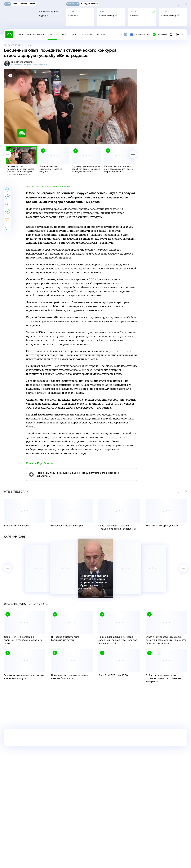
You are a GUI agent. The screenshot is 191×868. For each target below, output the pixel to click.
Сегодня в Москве (140, 35)
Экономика (160, 35)
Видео (75, 34)
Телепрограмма (35, 34)
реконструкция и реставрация (54, 187)
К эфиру (43, 16)
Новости (52, 34)
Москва (30, 187)
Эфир (21, 34)
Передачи (87, 34)
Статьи (64, 34)
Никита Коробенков (39, 463)
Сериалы (101, 34)
